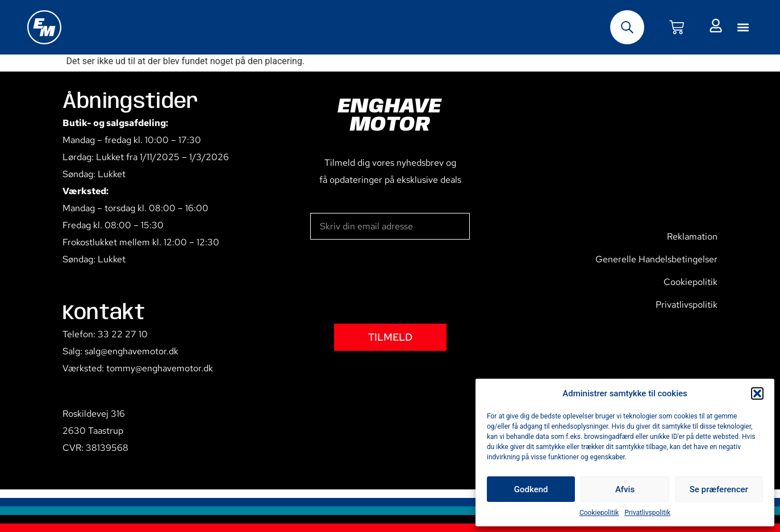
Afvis (625, 489)
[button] (757, 393)
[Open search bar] (627, 27)
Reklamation (692, 236)
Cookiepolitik (599, 513)
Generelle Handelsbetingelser (656, 259)
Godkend (531, 489)
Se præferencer (719, 489)
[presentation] (397, 282)
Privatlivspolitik (647, 513)
